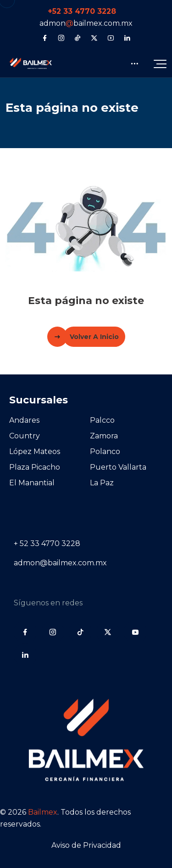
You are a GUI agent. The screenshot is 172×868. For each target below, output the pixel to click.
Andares (24, 420)
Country (25, 436)
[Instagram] (61, 38)
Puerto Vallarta (118, 467)
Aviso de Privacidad (86, 845)
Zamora (104, 436)
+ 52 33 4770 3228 (47, 543)
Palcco (102, 420)
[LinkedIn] (127, 38)
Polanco (105, 451)
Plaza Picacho (35, 467)
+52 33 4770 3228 (82, 11)
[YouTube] (111, 38)
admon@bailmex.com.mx (60, 563)
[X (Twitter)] (94, 38)
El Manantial (32, 483)
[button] (160, 63)
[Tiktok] (78, 38)
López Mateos (35, 451)
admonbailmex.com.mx (86, 23)
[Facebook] (45, 38)
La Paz (102, 483)
